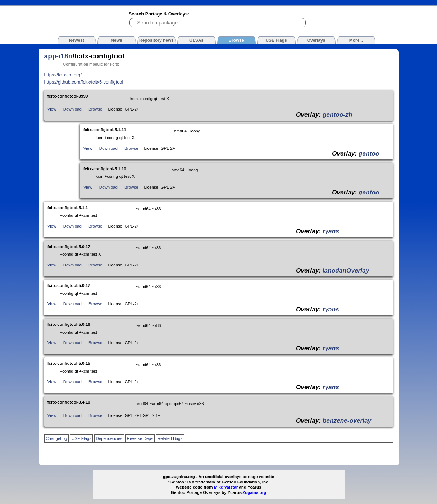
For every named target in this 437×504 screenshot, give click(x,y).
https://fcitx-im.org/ (63, 75)
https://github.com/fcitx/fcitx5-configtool (84, 82)
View (52, 109)
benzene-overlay (347, 420)
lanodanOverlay (346, 270)
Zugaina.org (254, 492)
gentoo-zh (337, 114)
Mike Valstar (226, 487)
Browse (95, 109)
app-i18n (58, 56)
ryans (331, 231)
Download (72, 109)
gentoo (369, 153)
